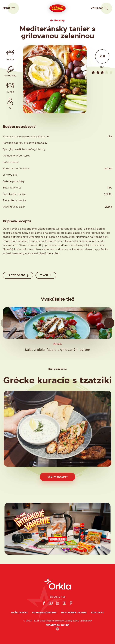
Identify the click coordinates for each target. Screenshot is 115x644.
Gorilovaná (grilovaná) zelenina (75, 229)
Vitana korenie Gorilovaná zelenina (24, 137)
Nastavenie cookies (74, 613)
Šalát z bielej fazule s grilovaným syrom (57, 350)
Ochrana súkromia (44, 613)
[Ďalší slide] (109, 323)
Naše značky (19, 613)
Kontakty (97, 613)
